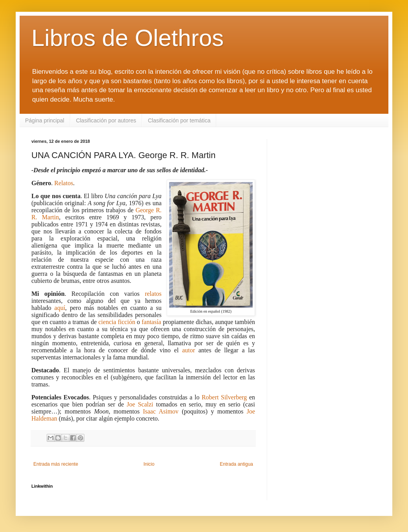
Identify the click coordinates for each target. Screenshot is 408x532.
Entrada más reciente (56, 464)
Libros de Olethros (127, 38)
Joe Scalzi (140, 404)
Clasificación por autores (106, 120)
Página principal (45, 120)
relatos (153, 294)
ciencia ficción (117, 322)
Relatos (64, 183)
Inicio (149, 464)
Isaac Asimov (161, 411)
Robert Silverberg (224, 397)
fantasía (151, 322)
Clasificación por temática (179, 120)
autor (189, 350)
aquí (60, 308)
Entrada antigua (236, 464)
